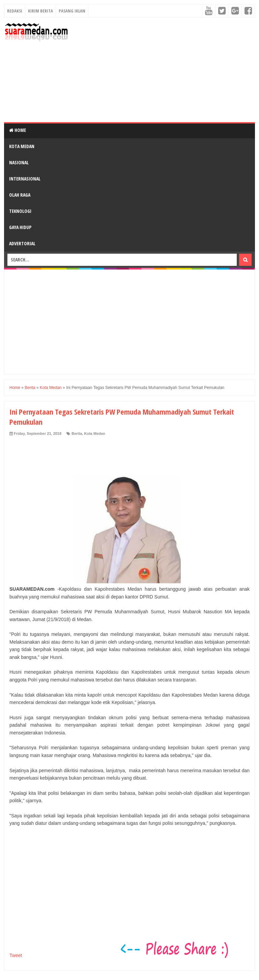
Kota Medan (22, 146)
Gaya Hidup (20, 227)
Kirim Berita (40, 11)
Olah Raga (20, 195)
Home (18, 130)
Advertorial (22, 243)
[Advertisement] (164, 70)
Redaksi (15, 11)
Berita (77, 433)
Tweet (16, 955)
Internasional (25, 179)
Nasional (19, 162)
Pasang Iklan (72, 11)
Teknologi (20, 211)
